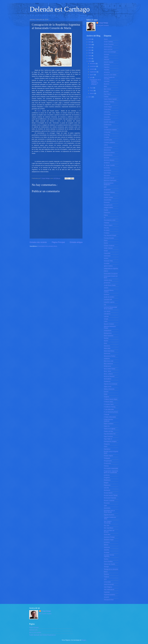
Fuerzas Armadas (109, 238)
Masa (105, 343)
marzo (92, 91)
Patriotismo (107, 449)
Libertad (106, 316)
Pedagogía (107, 458)
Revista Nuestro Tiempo (111, 495)
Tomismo (106, 574)
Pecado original (108, 456)
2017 (90, 97)
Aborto (106, 39)
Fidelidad (106, 223)
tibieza (106, 572)
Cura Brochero (108, 147)
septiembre (93, 72)
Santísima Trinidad (109, 537)
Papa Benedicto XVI (110, 434)
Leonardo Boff (108, 299)
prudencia (107, 475)
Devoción (107, 158)
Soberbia (106, 550)
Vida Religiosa (108, 587)
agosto (92, 75)
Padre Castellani (109, 424)
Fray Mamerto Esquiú (110, 235)
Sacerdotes (107, 508)
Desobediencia (108, 155)
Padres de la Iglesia (110, 429)
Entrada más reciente (38, 242)
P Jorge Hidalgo (103, 23)
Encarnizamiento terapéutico (109, 184)
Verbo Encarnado (109, 584)
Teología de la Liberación (111, 569)
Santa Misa (107, 535)
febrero (92, 93)
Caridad (106, 97)
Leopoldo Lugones (109, 302)
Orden (106, 394)
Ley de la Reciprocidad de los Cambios (110, 308)
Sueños (106, 559)
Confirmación (108, 125)
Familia (106, 210)
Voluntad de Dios (109, 600)
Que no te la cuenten (35, 632)
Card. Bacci (107, 94)
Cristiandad (107, 132)
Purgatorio (107, 478)
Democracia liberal (109, 153)
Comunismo (107, 119)
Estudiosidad (108, 200)
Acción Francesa (109, 44)
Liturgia (106, 319)
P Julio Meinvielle (109, 409)
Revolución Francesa (110, 498)
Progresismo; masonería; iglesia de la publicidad (111, 472)
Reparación (107, 485)
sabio (105, 506)
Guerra (106, 243)
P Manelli (107, 414)
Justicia (106, 288)
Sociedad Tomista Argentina (109, 556)
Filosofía (106, 228)
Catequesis (107, 104)
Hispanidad (107, 253)
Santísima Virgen (109, 540)
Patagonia (107, 444)
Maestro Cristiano (109, 324)
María (39, 111)
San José (107, 525)
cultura (106, 145)
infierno (106, 271)
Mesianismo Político (110, 356)
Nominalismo (108, 379)
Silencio (106, 545)
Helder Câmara (108, 248)
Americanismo (108, 47)
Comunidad (107, 114)
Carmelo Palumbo (109, 102)
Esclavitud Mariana (109, 192)
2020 (90, 56)
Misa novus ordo (109, 361)
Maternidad (107, 348)
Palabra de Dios (108, 431)
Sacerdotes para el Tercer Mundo (109, 511)
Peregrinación (108, 461)
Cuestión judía (108, 140)
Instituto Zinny (108, 280)
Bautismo (107, 84)
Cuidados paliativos (109, 142)
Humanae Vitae (108, 261)
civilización (107, 112)
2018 (90, 61)
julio (91, 77)
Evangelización (108, 205)
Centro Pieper (108, 107)
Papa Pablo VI (108, 439)
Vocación (106, 597)
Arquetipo (107, 70)
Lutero (106, 321)
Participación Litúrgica (110, 441)
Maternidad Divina (109, 351)
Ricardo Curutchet (109, 500)
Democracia (107, 150)
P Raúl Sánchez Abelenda (108, 420)
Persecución (107, 463)
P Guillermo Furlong (110, 407)
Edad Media (107, 173)
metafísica (107, 359)
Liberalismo (107, 314)
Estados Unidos (108, 197)
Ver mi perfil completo (103, 25)
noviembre (93, 66)
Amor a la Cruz (108, 49)
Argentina (107, 67)
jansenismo (107, 283)
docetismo (107, 163)
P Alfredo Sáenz (108, 402)
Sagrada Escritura (109, 515)
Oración (106, 392)
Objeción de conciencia (111, 384)
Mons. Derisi (107, 371)
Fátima (106, 215)
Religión (106, 483)
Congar (106, 127)
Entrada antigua (76, 242)
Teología (106, 567)
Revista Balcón (108, 493)
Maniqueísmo (108, 333)
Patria (106, 446)
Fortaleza (107, 233)
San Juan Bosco (109, 528)
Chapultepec (107, 109)
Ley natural (107, 311)
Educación (107, 175)
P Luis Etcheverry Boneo (111, 412)
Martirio (106, 341)
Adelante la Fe (33, 630)
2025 (90, 42)
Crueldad (106, 137)
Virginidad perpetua (109, 595)
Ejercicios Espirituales (110, 180)
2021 (90, 53)
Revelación (107, 490)
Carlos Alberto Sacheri (110, 99)
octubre (92, 69)
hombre (106, 258)
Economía (107, 168)
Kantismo (107, 294)
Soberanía (107, 547)
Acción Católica (108, 42)
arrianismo (107, 72)
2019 (90, 59)
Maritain (106, 338)
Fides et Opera (108, 225)
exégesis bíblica (108, 207)
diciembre (93, 64)
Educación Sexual (109, 178)
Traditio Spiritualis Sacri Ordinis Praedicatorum (42, 635)
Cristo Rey (107, 135)
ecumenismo (108, 170)
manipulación (108, 331)
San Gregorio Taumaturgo (108, 522)
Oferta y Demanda (109, 389)
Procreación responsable (111, 468)
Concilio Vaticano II (109, 122)
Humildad (107, 263)
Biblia (105, 86)
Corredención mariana (110, 130)
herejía (106, 251)
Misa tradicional (108, 364)
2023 (90, 47)
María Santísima (109, 336)
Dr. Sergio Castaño (109, 165)
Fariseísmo (107, 213)
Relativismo (107, 480)
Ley (105, 305)
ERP (105, 187)
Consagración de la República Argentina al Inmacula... (95, 82)
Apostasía (107, 65)
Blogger (84, 640)
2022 (90, 50)
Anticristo (107, 59)
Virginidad (107, 592)
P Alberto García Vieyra (111, 399)
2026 (90, 39)
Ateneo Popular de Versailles (109, 78)
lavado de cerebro (109, 297)
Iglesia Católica (108, 266)
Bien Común (107, 89)
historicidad (107, 256)
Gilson (106, 241)
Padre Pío (107, 426)
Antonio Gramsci (109, 62)
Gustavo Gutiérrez (109, 246)
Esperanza (107, 195)
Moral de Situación (109, 376)
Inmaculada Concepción (111, 274)
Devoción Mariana (109, 160)
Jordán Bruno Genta (110, 285)
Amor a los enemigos (110, 52)
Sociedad (107, 552)
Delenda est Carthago (60, 9)
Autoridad (107, 81)
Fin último (107, 230)
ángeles (106, 57)
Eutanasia (107, 202)
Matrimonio (107, 353)
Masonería (107, 346)
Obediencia (107, 381)
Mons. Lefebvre (108, 374)
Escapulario (107, 190)
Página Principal (58, 242)
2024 (90, 45)
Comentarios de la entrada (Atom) (48, 246)
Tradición (106, 577)
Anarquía (106, 54)
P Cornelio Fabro (109, 404)
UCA (105, 579)
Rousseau (107, 503)
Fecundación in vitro (110, 220)
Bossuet (106, 91)
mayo (92, 88)
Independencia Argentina (111, 268)
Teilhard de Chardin (109, 564)
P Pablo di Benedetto (110, 417)
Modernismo (107, 366)
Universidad (107, 582)
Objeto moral (108, 387)
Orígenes (107, 397)
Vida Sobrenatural (109, 589)
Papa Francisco (108, 436)
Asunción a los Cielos (110, 75)
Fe (105, 218)
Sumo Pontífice (108, 562)
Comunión (107, 117)
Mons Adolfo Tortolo (110, 369)
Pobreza (106, 466)
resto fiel (106, 488)
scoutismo (107, 542)
